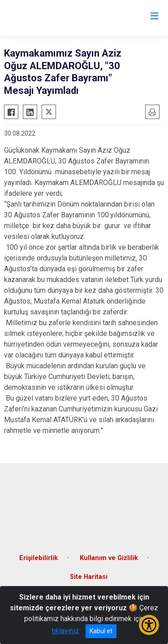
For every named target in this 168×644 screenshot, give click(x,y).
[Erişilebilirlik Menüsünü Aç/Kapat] (149, 625)
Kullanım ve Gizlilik (109, 558)
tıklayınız (65, 631)
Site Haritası (89, 577)
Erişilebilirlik (39, 558)
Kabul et (101, 631)
